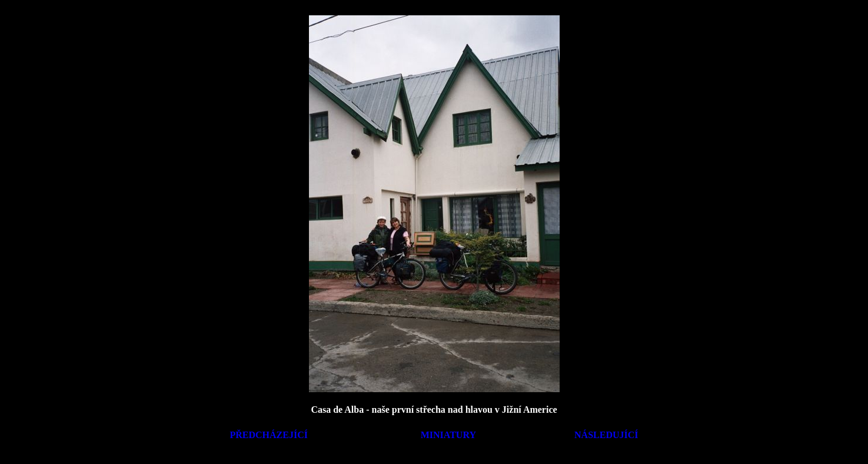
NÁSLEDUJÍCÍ (606, 435)
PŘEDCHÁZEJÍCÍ (269, 435)
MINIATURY (448, 435)
